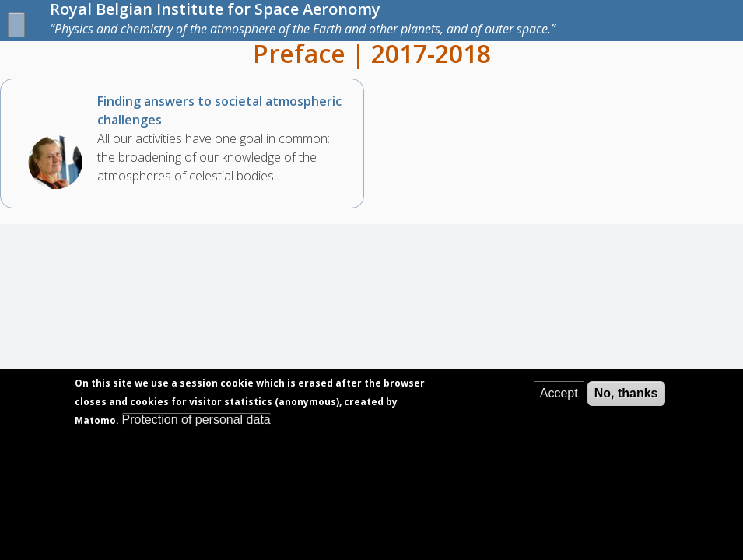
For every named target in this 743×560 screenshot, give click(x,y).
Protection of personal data (196, 434)
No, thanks (626, 407)
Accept (559, 407)
